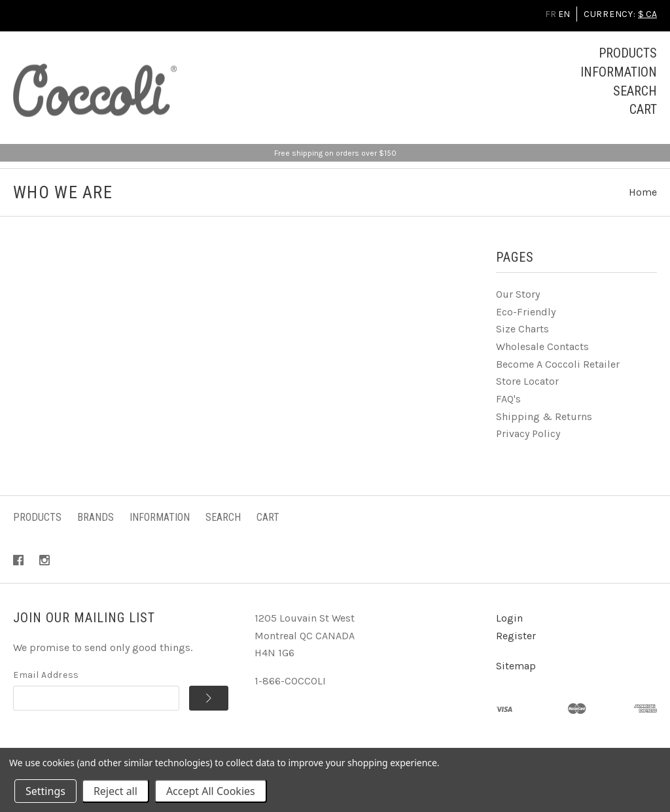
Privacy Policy (528, 433)
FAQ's (508, 399)
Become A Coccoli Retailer (558, 364)
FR (551, 14)
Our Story (518, 294)
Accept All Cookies (211, 791)
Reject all (115, 791)
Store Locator (527, 381)
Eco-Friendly (526, 312)
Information (619, 72)
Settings (45, 791)
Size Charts (522, 329)
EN (564, 14)
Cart (643, 109)
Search (635, 91)
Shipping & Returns (544, 416)
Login (509, 618)
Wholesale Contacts (542, 346)
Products (628, 53)
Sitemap (516, 666)
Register (516, 636)
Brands (96, 517)
